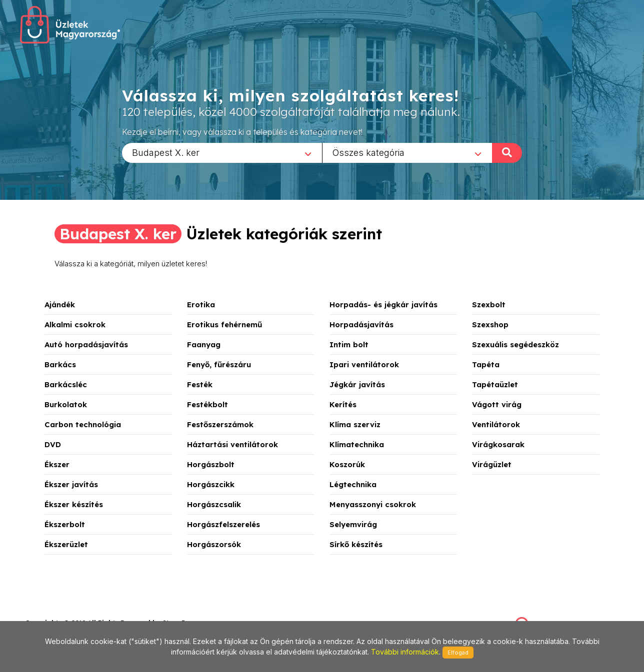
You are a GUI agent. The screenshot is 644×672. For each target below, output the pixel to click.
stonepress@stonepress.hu (65, 612)
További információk (405, 652)
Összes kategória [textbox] (368, 152)
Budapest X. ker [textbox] (166, 152)
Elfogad (458, 653)
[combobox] (222, 152)
